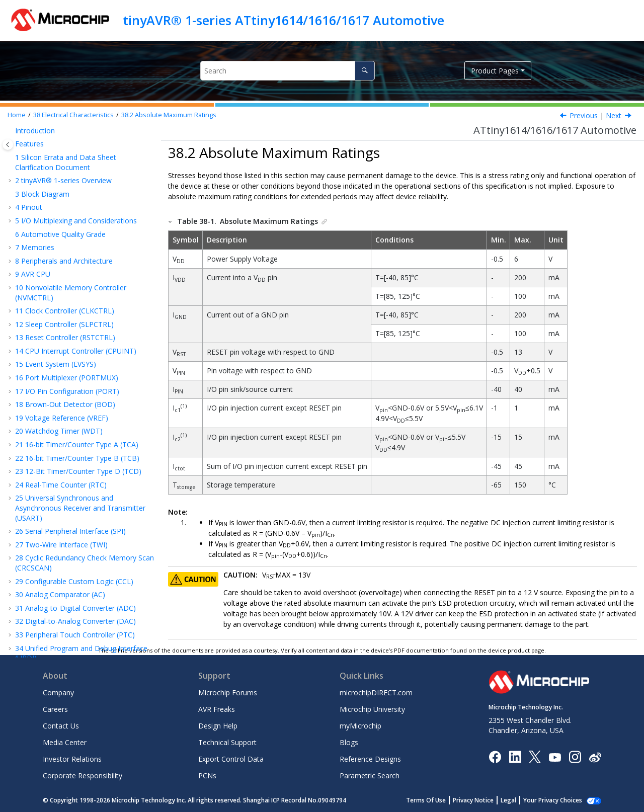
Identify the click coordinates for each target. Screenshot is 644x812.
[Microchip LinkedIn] (515, 756)
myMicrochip (360, 726)
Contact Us (61, 726)
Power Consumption (63, 266)
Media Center (65, 742)
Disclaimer (47, 226)
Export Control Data (231, 759)
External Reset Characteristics (78, 320)
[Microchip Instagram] (575, 756)
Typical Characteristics (56, 494)
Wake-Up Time (54, 279)
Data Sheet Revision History (66, 561)
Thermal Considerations (59, 534)
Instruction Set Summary (60, 173)
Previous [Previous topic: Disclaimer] (584, 115)
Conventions (41, 186)
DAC (39, 427)
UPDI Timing (53, 467)
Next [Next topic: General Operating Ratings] (614, 115)
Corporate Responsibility (83, 776)
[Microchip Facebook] (495, 756)
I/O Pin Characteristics (68, 346)
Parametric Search (370, 776)
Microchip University (372, 709)
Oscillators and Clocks (66, 333)
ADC (39, 413)
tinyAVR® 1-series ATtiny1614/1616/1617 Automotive (284, 20)
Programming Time (64, 480)
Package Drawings (50, 520)
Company (58, 693)
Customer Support (45, 601)
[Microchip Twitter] (535, 756)
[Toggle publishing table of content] (8, 145)
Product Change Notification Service (74, 587)
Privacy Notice (484, 800)
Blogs (349, 742)
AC (36, 440)
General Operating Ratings (73, 253)
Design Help (218, 726)
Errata (30, 547)
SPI (37, 374)
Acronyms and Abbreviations (67, 199)
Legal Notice (36, 638)
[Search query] (288, 71)
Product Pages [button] (495, 71)
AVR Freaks (217, 709)
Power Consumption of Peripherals (87, 293)
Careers (55, 709)
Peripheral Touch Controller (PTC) (75, 136)
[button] (11, 136)
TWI (38, 387)
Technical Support (227, 742)
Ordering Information (55, 507)
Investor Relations (72, 759)
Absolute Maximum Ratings (169, 115)
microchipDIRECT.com (376, 693)
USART (43, 360)
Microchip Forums (228, 693)
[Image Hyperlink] (555, 757)
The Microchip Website (52, 574)
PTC (39, 454)
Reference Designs (370, 759)
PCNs (207, 776)
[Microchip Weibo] (595, 757)
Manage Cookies (558, 800)
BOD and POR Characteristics (78, 307)
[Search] (365, 71)
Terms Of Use (437, 800)
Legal (519, 800)
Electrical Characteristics (73, 115)
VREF (40, 400)
